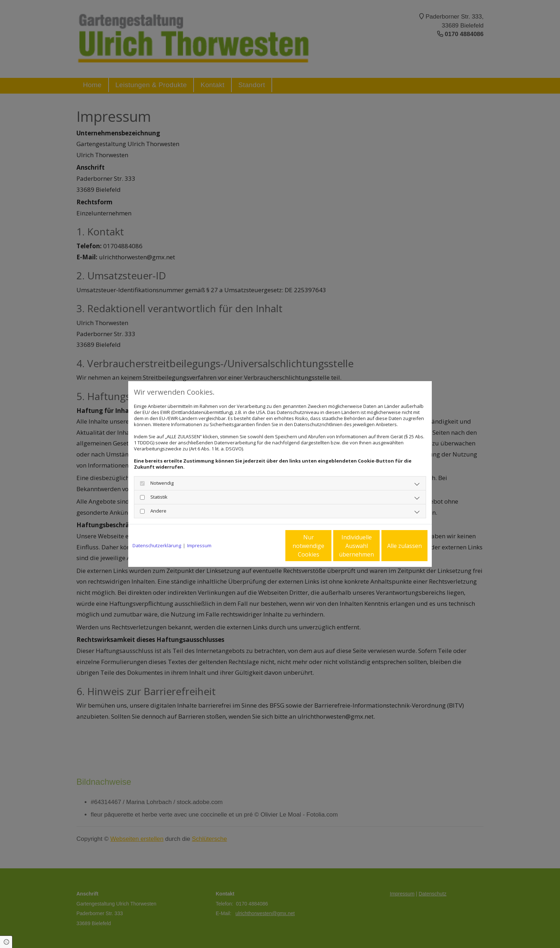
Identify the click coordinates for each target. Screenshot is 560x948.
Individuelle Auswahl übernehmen (327, 546)
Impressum (199, 546)
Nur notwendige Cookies (259, 546)
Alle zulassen (394, 546)
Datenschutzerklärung (157, 546)
